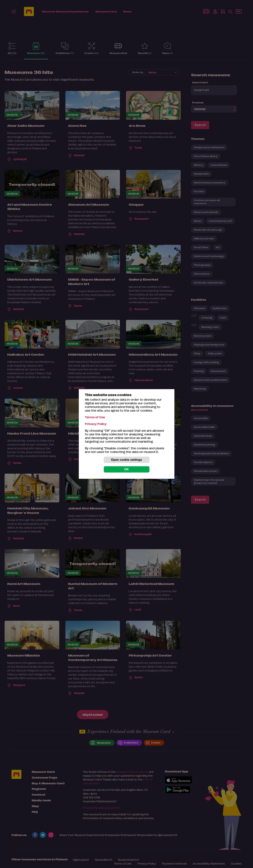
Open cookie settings (127, 460)
